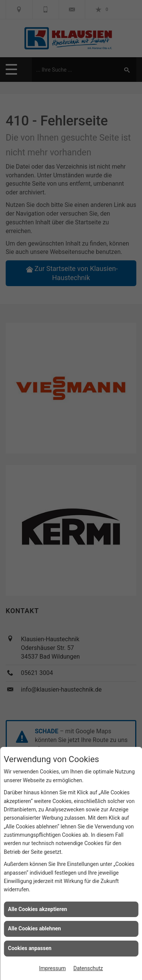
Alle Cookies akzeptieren (37, 909)
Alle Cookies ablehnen (34, 928)
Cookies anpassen (30, 948)
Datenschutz (88, 968)
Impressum (52, 968)
